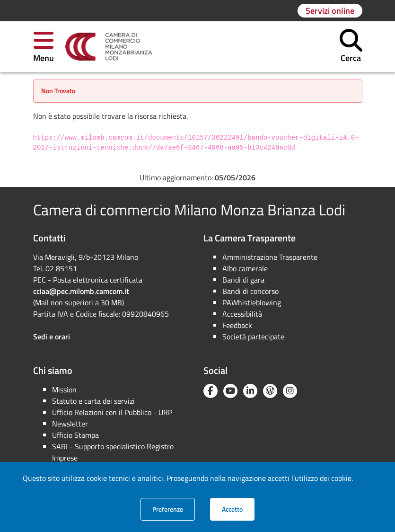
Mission (64, 390)
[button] (44, 47)
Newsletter (70, 424)
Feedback (237, 325)
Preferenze (174, 509)
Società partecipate (253, 337)
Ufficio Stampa (75, 435)
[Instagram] (290, 391)
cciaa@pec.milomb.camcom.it (81, 291)
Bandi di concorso (250, 291)
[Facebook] (211, 391)
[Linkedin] (250, 391)
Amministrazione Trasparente (270, 257)
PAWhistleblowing (252, 302)
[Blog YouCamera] (270, 391)
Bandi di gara (243, 280)
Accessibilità (242, 314)
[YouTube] (230, 391)
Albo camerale (245, 268)
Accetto (238, 509)
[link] (109, 47)
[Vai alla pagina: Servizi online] (330, 11)
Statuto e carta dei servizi (93, 401)
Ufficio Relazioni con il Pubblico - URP (112, 412)
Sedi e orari (52, 337)
